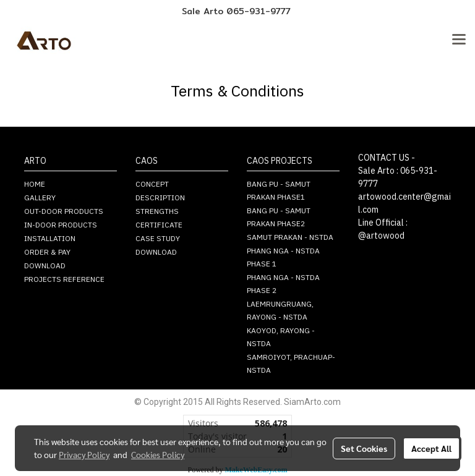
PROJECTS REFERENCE (64, 280)
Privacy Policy (84, 454)
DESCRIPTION (160, 198)
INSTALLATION (50, 239)
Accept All (431, 448)
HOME (35, 185)
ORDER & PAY (47, 253)
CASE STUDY (158, 239)
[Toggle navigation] (459, 40)
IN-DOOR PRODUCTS (61, 225)
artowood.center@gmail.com (404, 203)
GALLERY (40, 198)
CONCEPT (152, 185)
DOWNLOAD (45, 266)
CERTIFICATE (159, 225)
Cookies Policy (158, 454)
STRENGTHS (157, 212)
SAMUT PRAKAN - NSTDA (290, 238)
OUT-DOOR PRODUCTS (64, 212)
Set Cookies (364, 448)
